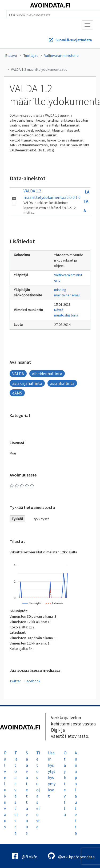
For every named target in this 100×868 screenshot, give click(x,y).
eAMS (17, 393)
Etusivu (11, 55)
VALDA (18, 374)
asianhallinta (62, 383)
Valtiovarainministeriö (61, 55)
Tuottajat (31, 55)
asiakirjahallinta (27, 383)
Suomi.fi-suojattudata (74, 40)
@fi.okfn (25, 856)
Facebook (33, 681)
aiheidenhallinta (47, 374)
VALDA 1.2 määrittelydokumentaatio (39, 69)
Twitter (15, 681)
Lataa (86, 201)
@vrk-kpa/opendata (71, 856)
